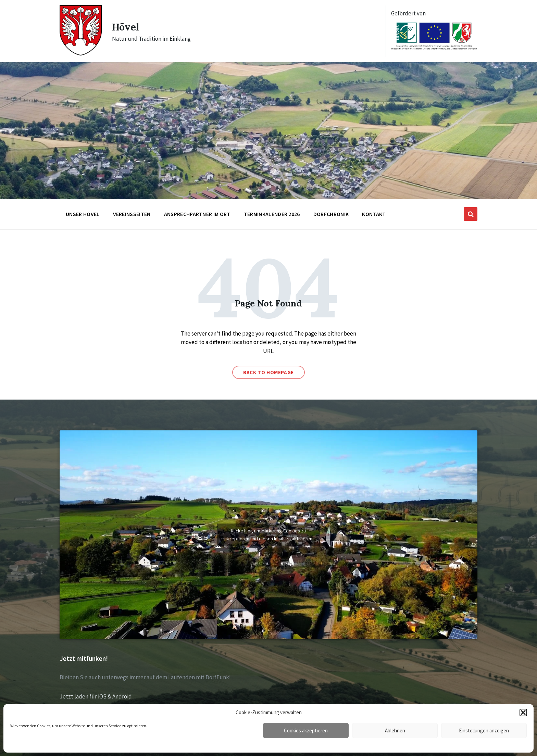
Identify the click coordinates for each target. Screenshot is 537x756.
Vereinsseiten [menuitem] (132, 214)
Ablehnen (395, 730)
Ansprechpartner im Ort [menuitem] (197, 214)
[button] (523, 713)
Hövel (126, 27)
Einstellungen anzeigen (484, 730)
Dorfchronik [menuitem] (331, 214)
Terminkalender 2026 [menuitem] (272, 214)
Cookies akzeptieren (306, 730)
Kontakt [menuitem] (374, 214)
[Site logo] (81, 53)
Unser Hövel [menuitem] (83, 214)
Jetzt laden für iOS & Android (96, 696)
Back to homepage (268, 372)
